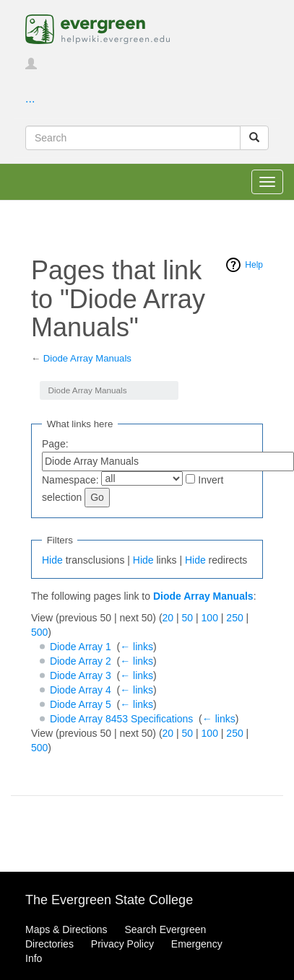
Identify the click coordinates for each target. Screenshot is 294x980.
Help (254, 265)
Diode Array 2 (81, 661)
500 (39, 632)
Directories (49, 944)
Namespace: (70, 480)
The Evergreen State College (109, 900)
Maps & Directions (66, 929)
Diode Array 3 (81, 675)
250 (234, 618)
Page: (55, 444)
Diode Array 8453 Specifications (121, 719)
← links (137, 647)
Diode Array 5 (81, 704)
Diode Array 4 (81, 690)
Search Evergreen (165, 929)
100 (210, 618)
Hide (52, 560)
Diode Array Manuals (87, 358)
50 (188, 618)
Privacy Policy (122, 944)
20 (168, 618)
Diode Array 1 (81, 647)
